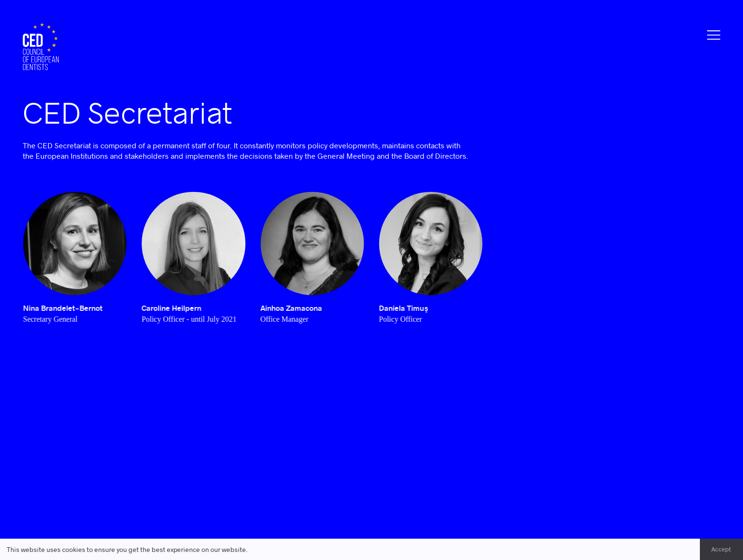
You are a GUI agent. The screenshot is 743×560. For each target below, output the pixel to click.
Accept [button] (721, 549)
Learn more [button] (267, 549)
